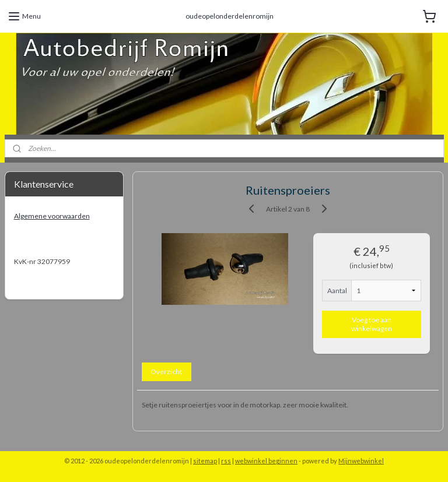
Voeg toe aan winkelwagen (372, 323)
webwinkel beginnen (266, 461)
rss (226, 461)
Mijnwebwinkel (361, 461)
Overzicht (167, 371)
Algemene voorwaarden (52, 216)
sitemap (205, 461)
